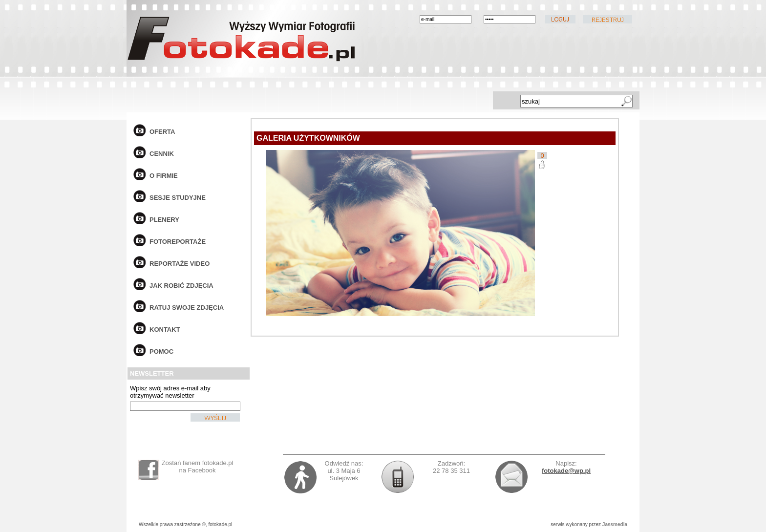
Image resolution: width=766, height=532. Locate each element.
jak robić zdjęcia (181, 286)
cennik (162, 154)
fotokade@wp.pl (566, 471)
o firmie (164, 176)
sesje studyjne (178, 198)
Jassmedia (615, 524)
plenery (164, 220)
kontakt (165, 330)
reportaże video (180, 264)
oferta (162, 132)
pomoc (161, 351)
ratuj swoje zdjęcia (187, 308)
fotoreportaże (178, 242)
